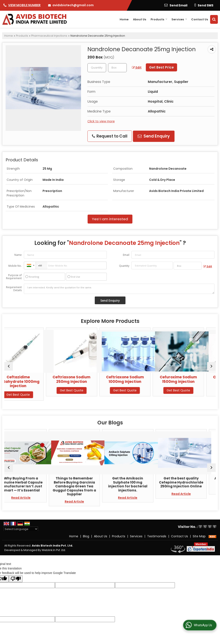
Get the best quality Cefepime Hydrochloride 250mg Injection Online (190, 482)
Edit (137, 67)
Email (126, 255)
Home (124, 19)
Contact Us (200, 19)
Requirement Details (14, 289)
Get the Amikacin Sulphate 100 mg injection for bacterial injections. (137, 484)
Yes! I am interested (110, 219)
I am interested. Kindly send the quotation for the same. (119, 289)
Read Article (30, 498)
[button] (24, 5)
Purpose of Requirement (14, 277)
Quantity (124, 266)
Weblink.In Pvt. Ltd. (54, 550)
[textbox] (117, 68)
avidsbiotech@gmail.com (73, 5)
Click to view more (101, 121)
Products (159, 19)
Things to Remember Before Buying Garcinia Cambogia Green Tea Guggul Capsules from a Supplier (83, 486)
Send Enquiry (154, 136)
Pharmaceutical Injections (49, 36)
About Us (140, 19)
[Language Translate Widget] (21, 529)
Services (179, 19)
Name (18, 255)
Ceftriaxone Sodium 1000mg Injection (137, 379)
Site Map (199, 536)
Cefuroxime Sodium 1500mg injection (190, 379)
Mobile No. (15, 266)
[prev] (9, 366)
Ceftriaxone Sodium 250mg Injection (83, 379)
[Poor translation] (16, 579)
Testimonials (157, 536)
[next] (211, 366)
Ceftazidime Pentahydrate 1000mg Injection (30, 381)
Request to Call (110, 136)
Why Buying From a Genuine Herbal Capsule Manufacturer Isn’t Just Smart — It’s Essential (30, 484)
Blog (86, 536)
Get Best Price (161, 67)
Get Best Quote (30, 395)
